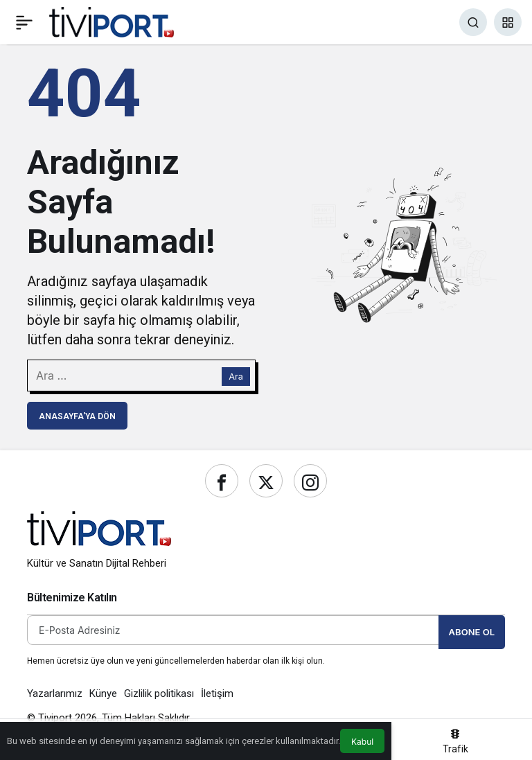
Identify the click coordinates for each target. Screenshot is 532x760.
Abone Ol (472, 632)
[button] (508, 22)
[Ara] (473, 22)
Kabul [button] (362, 742)
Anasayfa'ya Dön (77, 416)
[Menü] (24, 22)
